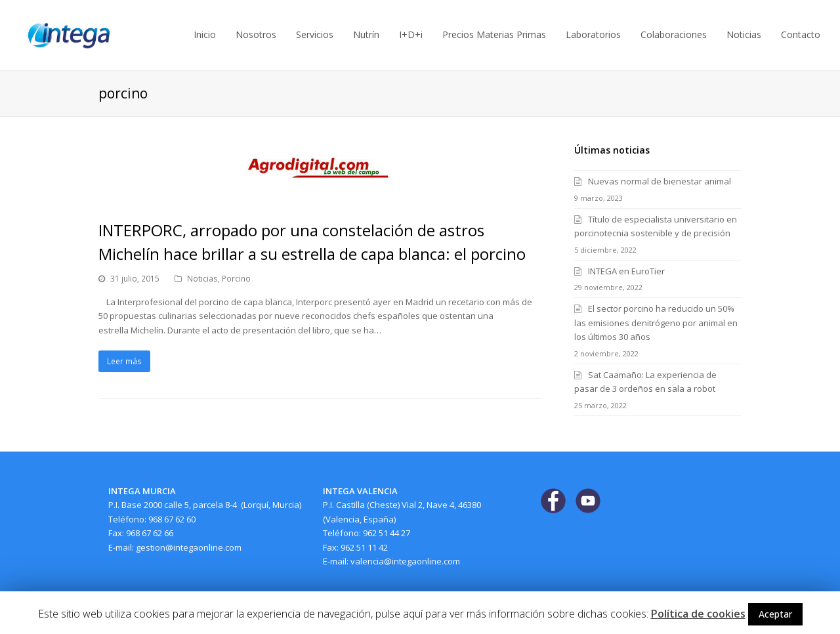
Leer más (124, 361)
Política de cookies (698, 614)
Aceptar (775, 614)
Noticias (202, 279)
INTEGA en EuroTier (626, 271)
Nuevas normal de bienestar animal (660, 181)
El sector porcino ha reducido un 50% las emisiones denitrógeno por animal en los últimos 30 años (656, 323)
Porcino (236, 279)
